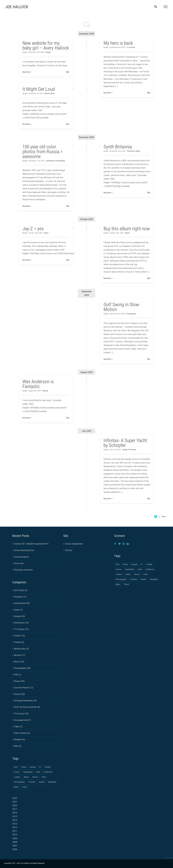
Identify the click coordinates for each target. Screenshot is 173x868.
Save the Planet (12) (24, 688)
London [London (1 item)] (17, 777)
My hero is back (118, 43)
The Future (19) (21, 714)
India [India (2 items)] (38, 772)
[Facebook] (115, 544)
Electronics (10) (21, 623)
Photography (60, 161)
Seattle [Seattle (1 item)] (42, 782)
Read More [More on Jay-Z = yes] (26, 260)
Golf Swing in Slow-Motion (122, 307)
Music (53, 93)
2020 (15, 805)
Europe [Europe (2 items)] (33, 767)
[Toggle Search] (156, 7)
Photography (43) (22, 668)
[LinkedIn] (128, 544)
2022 (15, 798)
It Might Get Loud (39, 89)
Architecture (50, 161)
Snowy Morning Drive (24, 550)
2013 (15, 824)
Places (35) (19, 681)
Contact (69, 550)
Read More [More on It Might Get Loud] (26, 124)
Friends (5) (19, 642)
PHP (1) (18, 675)
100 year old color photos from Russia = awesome (43, 152)
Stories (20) (19, 694)
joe (26, 52)
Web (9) (18, 746)
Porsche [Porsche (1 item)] (32, 782)
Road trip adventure (23, 570)
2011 (15, 831)
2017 (15, 809)
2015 (15, 816)
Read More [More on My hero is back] (107, 93)
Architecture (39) (22, 603)
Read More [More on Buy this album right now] (107, 278)
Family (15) (19, 636)
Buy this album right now (127, 229)
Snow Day (19, 563)
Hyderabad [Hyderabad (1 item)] (28, 772)
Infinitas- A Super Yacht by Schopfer (125, 443)
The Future (132, 450)
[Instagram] (124, 544)
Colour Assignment (74, 544)
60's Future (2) (21, 590)
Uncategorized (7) (22, 720)
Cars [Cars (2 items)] (16, 767)
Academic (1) (20, 597)
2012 (15, 827)
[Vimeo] (119, 544)
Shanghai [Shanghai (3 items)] (52, 782)
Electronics (131, 151)
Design (48, 52)
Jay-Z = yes (33, 229)
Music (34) (19, 662)
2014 (15, 820)
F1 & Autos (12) (21, 629)
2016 (15, 813)
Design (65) (19, 616)
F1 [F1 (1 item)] (40, 767)
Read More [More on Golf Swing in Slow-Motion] (107, 359)
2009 (15, 838)
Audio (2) (18, 610)
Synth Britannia (118, 147)
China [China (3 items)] (24, 767)
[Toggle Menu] (166, 7)
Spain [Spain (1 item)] (16, 787)
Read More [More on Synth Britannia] (107, 193)
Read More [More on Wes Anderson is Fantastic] (26, 418)
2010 (15, 835)
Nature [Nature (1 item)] (35, 777)
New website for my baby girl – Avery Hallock (46, 46)
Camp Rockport (21, 557)
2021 (15, 802)
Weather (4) (19, 739)
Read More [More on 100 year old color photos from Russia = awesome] (26, 206)
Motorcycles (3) (21, 649)
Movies (47, 93)
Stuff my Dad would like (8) (27, 707)
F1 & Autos (131, 47)
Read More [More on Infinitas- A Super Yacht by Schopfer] (107, 499)
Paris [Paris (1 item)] (44, 777)
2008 (15, 842)
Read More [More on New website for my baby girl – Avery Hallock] (26, 72)
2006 (15, 849)
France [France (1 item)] (17, 772)
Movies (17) (20, 655)
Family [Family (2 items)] (48, 767)
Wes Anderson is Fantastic (38, 384)
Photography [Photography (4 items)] (19, 782)
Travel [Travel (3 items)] (25, 787)
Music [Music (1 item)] (26, 777)
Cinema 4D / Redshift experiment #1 (31, 544)
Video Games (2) (22, 733)
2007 (15, 846)
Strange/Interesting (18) (25, 701)
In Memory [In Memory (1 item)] (48, 772)
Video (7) (18, 727)
